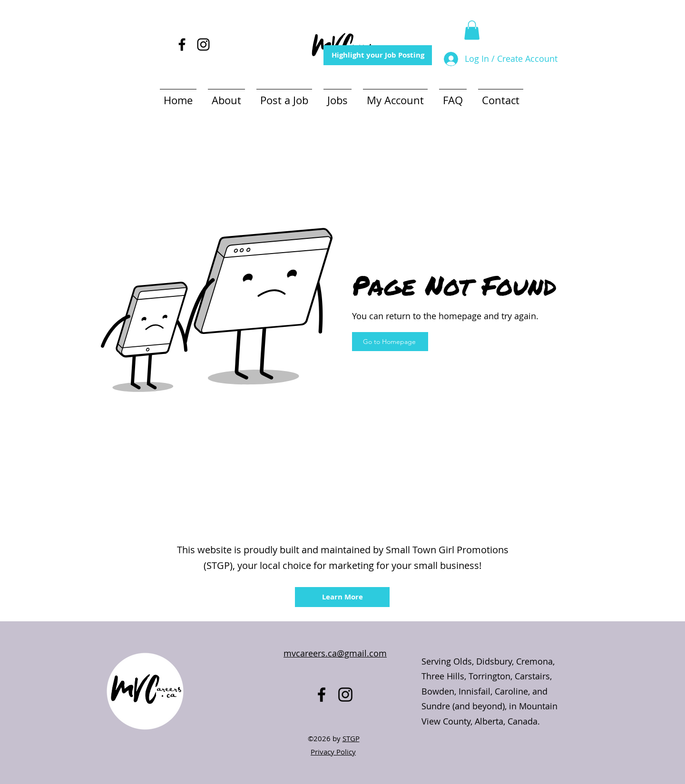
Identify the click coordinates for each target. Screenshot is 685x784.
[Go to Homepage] (390, 342)
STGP (351, 738)
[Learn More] (342, 597)
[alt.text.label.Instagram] (203, 44)
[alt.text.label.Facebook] (182, 44)
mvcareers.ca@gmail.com (335, 653)
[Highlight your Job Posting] (378, 55)
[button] (472, 30)
